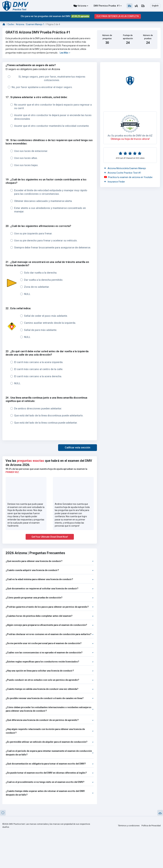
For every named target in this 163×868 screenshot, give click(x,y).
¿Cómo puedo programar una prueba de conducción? (50, 598)
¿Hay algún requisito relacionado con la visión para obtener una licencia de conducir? (50, 731)
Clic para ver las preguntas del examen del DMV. (55, 16)
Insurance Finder (115, 182)
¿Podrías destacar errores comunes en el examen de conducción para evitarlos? (50, 634)
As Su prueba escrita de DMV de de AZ (130, 136)
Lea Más (65, 53)
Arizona (82, 6)
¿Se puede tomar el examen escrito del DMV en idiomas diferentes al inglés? (50, 773)
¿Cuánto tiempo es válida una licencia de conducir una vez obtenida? (50, 689)
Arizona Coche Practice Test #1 (123, 173)
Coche (11, 24)
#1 (118, 6)
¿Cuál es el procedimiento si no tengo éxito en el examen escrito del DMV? (50, 782)
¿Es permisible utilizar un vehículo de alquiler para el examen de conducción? (50, 742)
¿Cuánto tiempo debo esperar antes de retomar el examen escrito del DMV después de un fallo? (50, 793)
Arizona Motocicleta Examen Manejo (125, 168)
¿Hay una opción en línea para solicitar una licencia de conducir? (50, 671)
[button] (78, 448)
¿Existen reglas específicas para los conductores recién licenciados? (50, 662)
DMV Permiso (101, 6)
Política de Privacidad (151, 826)
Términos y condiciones (129, 826)
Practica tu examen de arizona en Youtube (128, 177)
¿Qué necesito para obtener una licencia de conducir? (50, 561)
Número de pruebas (148, 37)
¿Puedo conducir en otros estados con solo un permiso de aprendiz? (50, 680)
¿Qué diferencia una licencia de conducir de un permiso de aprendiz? (50, 720)
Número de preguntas (107, 37)
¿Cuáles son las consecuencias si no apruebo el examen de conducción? (50, 653)
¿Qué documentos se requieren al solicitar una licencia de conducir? (50, 589)
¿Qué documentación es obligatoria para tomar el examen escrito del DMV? (50, 764)
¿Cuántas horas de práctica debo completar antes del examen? (50, 616)
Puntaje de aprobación (128, 37)
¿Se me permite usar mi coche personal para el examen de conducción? (50, 643)
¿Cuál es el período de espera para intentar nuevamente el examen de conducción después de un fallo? (50, 753)
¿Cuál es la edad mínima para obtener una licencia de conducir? (50, 579)
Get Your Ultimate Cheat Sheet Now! (50, 537)
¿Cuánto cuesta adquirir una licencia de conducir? (50, 570)
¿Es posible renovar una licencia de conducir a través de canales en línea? (50, 698)
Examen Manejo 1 (35, 24)
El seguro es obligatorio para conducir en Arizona (33, 69)
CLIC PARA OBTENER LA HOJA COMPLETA (118, 16)
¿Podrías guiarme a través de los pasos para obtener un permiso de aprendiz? (50, 607)
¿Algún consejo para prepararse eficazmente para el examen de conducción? (50, 625)
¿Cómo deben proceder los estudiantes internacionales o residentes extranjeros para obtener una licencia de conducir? (50, 709)
